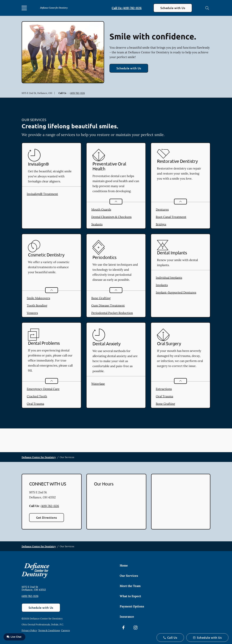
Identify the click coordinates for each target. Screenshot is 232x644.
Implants (162, 285)
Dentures (162, 209)
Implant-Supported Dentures (176, 292)
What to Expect (130, 596)
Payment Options (132, 606)
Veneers (32, 313)
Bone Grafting (101, 298)
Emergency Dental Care (43, 389)
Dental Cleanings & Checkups (111, 217)
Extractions (164, 389)
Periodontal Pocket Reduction (112, 313)
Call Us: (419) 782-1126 (127, 8)
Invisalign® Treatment (42, 194)
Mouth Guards (101, 209)
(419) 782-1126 (77, 93)
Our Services (129, 576)
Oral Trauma (35, 404)
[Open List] (116, 202)
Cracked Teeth (37, 396)
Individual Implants (169, 278)
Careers (65, 630)
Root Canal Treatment (171, 217)
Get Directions (47, 517)
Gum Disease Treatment (108, 305)
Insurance (127, 617)
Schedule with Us (173, 8)
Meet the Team (130, 586)
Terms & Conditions (49, 630)
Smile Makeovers (38, 298)
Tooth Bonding (37, 305)
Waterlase (98, 384)
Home (124, 565)
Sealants (97, 224)
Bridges (161, 224)
